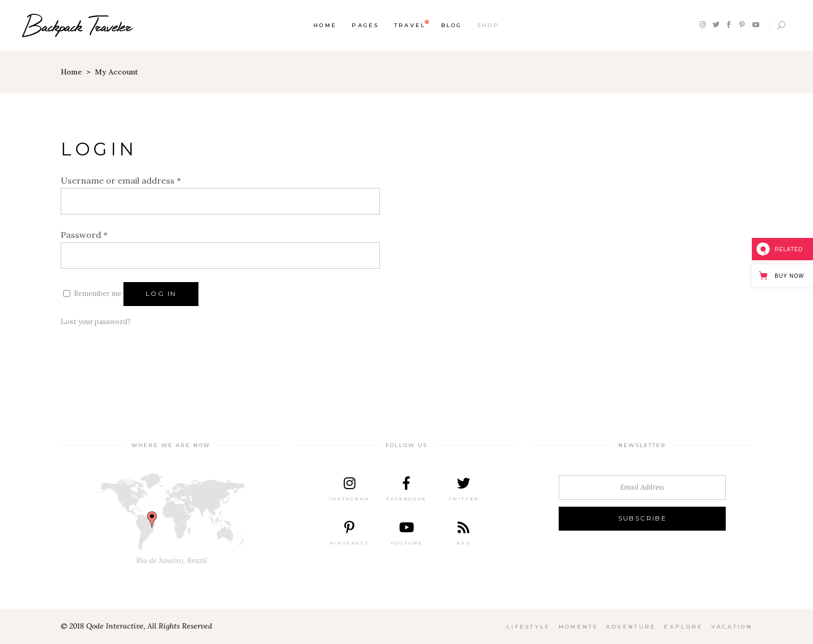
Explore (683, 627)
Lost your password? (96, 322)
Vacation (732, 627)
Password (84, 235)
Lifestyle (529, 627)
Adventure (631, 627)
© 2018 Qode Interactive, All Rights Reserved (136, 626)
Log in (161, 294)
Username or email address (121, 180)
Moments (578, 627)
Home (71, 72)
